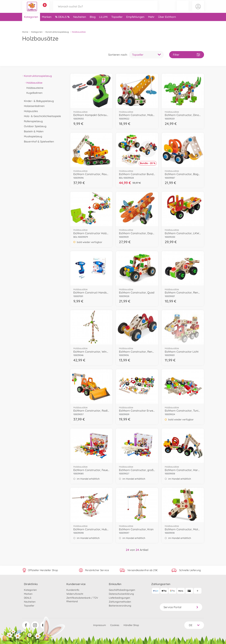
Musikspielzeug (32, 136)
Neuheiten (80, 23)
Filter (187, 55)
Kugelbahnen (34, 93)
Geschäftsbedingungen (122, 590)
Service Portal (181, 607)
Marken (47, 23)
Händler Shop (131, 625)
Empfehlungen (135, 23)
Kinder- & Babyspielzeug (38, 101)
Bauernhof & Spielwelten (38, 141)
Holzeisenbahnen (33, 106)
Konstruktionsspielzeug (57, 32)
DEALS (63, 23)
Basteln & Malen (33, 131)
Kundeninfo (73, 590)
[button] (183, 10)
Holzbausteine (34, 88)
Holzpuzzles (30, 111)
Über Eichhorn (167, 23)
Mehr (151, 23)
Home (25, 32)
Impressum (100, 625)
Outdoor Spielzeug (34, 126)
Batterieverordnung (120, 606)
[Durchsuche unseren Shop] (105, 10)
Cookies (115, 625)
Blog (93, 23)
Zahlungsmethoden (120, 602)
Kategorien (31, 23)
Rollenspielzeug (33, 121)
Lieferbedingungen (119, 598)
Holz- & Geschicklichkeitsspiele (42, 116)
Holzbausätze (34, 83)
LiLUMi (103, 23)
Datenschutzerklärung (121, 594)
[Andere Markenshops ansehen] (45, 8)
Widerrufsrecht (75, 594)
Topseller (117, 23)
